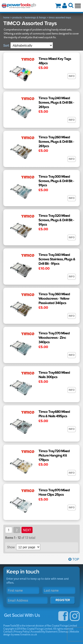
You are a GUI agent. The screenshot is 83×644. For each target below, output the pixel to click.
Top (74, 559)
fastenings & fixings (35, 17)
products (17, 17)
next (27, 530)
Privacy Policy (22, 632)
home (6, 17)
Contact (8, 632)
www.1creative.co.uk (26, 634)
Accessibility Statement (44, 632)
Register (63, 600)
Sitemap (64, 632)
